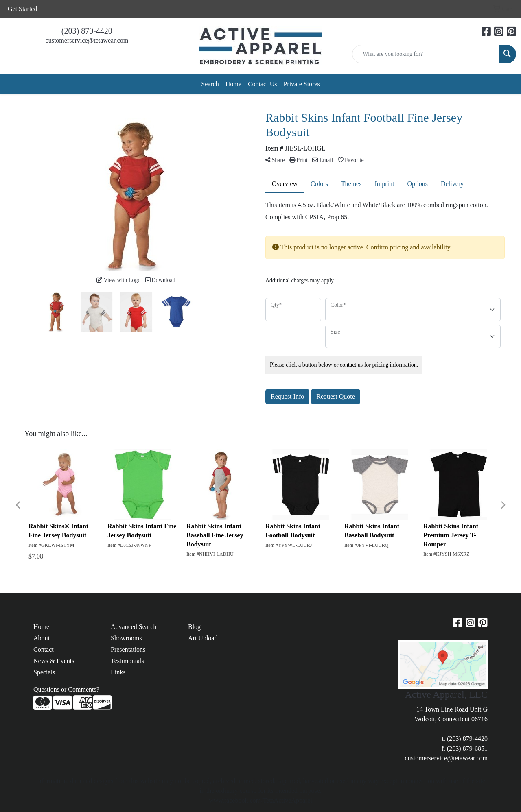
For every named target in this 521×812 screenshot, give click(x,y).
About (42, 638)
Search (210, 84)
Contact (44, 649)
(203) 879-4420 (87, 31)
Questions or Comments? (66, 689)
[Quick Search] (426, 54)
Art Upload (203, 638)
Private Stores (301, 84)
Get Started (22, 9)
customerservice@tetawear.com (87, 40)
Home (233, 84)
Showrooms (126, 638)
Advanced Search (134, 627)
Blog (194, 627)
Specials (44, 672)
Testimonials (127, 661)
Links (118, 672)
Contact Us (263, 84)
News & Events (54, 661)
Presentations (128, 649)
